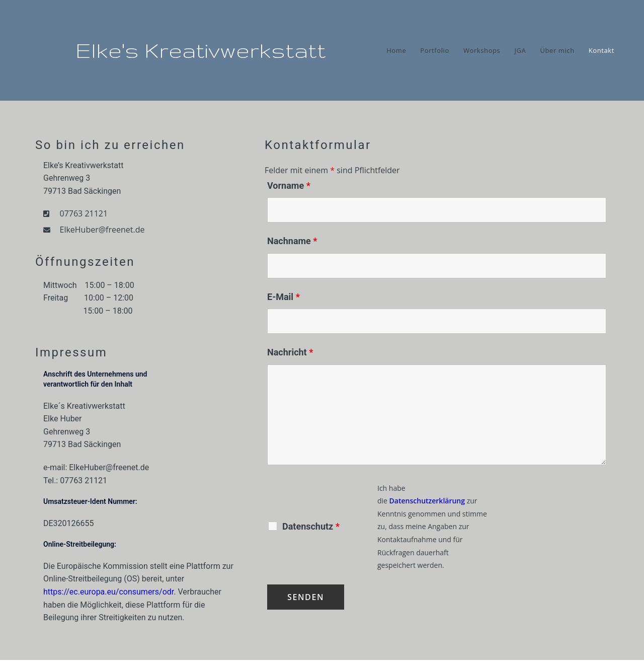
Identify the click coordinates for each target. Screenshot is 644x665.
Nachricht (290, 352)
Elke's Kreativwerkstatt (201, 50)
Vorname (289, 186)
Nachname (292, 241)
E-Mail (284, 297)
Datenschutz (311, 527)
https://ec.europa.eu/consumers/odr (108, 592)
